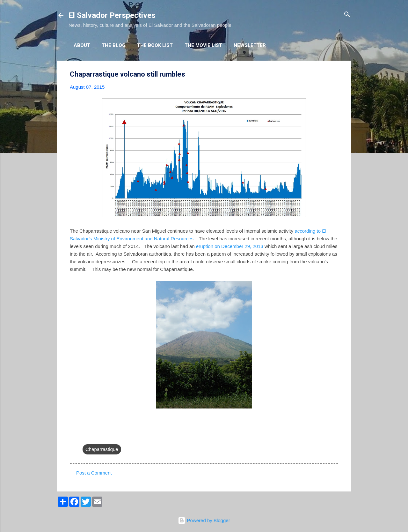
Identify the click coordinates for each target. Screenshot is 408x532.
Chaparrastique (102, 449)
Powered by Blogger (204, 520)
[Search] (347, 15)
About (82, 45)
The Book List (155, 45)
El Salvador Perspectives (112, 15)
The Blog (114, 45)
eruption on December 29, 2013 (230, 246)
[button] (334, 75)
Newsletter (250, 45)
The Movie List (203, 45)
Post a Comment (94, 473)
